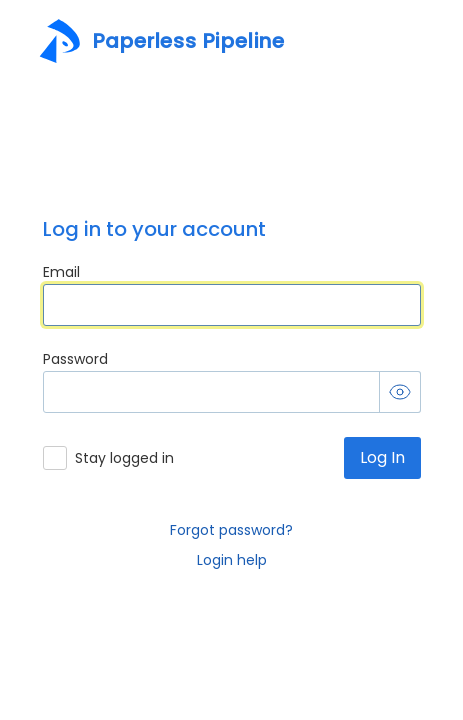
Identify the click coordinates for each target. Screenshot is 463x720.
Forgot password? (231, 530)
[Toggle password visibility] (400, 392)
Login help (232, 560)
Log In (382, 457)
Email (61, 272)
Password (75, 359)
